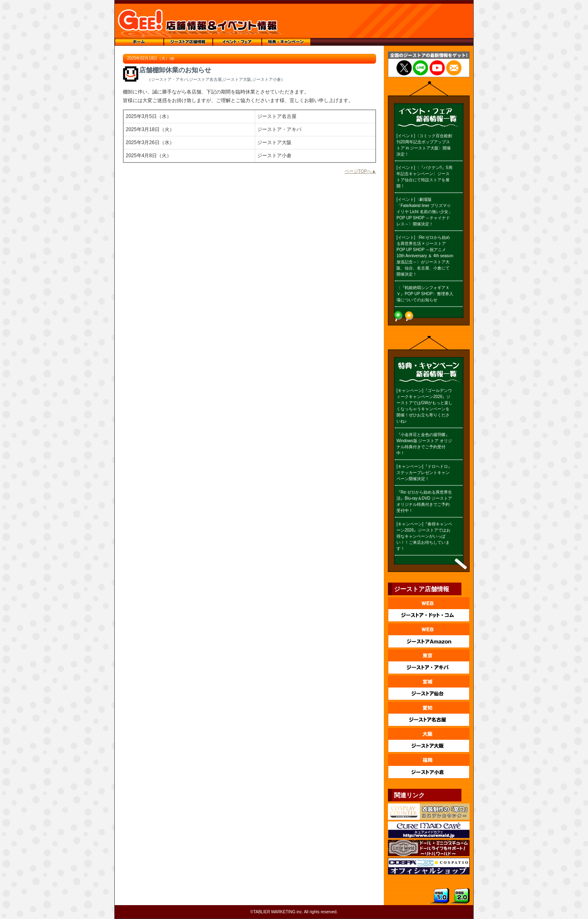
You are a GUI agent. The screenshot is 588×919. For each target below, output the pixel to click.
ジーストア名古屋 (205, 79)
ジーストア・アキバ (169, 79)
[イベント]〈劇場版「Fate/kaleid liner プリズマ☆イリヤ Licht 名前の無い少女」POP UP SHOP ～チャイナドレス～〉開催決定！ (424, 212)
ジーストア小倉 (267, 79)
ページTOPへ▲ (360, 171)
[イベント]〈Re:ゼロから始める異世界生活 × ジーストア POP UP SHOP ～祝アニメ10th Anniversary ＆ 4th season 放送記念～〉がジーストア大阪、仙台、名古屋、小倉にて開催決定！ (425, 256)
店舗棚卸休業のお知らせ (175, 70)
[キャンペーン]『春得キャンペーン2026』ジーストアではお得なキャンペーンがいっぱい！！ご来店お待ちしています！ (424, 536)
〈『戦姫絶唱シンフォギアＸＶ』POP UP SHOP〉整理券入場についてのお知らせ (425, 294)
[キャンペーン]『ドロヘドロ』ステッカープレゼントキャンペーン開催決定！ (424, 473)
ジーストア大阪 (237, 79)
